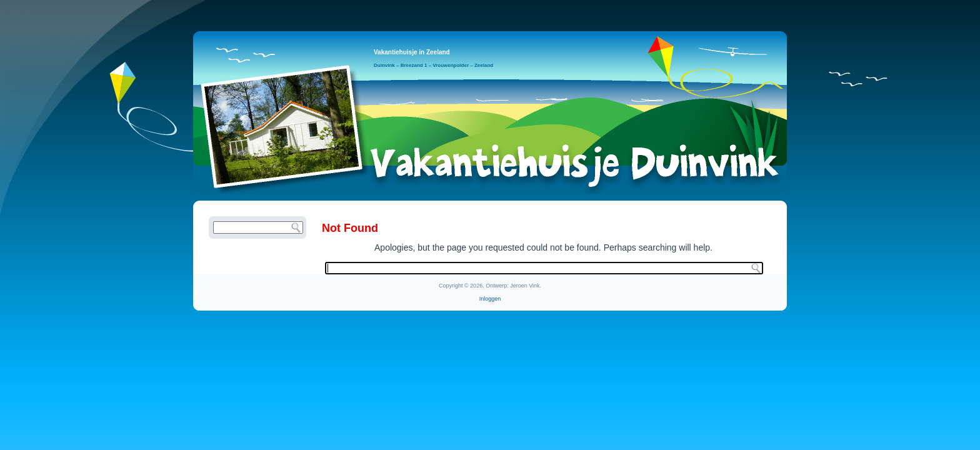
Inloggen (490, 299)
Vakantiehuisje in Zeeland (412, 52)
